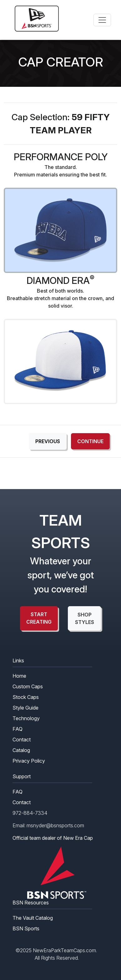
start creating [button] (39, 618)
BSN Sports (26, 928)
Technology (26, 718)
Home (19, 676)
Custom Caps (28, 686)
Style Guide (25, 708)
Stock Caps (26, 697)
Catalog (21, 750)
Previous (48, 441)
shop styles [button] (85, 618)
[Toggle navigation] (102, 20)
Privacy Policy (29, 761)
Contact (22, 740)
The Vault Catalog (33, 918)
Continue (90, 441)
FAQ (18, 729)
